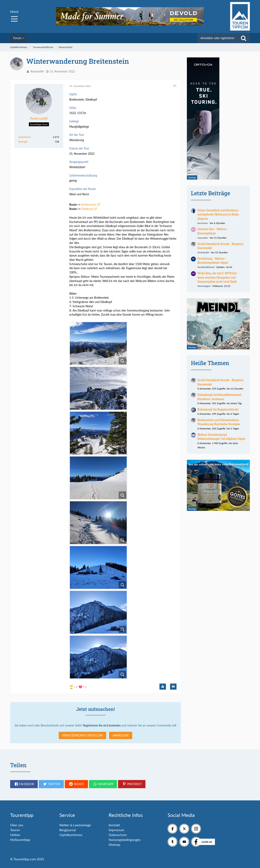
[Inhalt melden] (163, 687)
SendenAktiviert (206, 267)
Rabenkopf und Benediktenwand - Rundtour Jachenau (220, 397)
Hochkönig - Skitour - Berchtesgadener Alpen (213, 261)
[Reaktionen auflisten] (78, 686)
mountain (203, 238)
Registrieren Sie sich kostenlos (102, 725)
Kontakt (114, 825)
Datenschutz (118, 835)
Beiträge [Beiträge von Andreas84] (23, 142)
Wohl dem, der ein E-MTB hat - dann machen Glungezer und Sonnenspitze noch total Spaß (218, 277)
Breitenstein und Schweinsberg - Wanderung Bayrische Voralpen (219, 422)
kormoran (203, 223)
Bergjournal (68, 830)
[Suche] (244, 38)
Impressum (116, 830)
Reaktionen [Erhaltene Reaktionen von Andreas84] (25, 137)
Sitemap (114, 844)
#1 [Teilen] (175, 86)
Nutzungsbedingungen (125, 840)
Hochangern (204, 286)
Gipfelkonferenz (71, 835)
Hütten (15, 835)
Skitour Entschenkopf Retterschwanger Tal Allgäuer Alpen (221, 437)
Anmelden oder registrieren (217, 38)
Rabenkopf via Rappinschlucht (218, 409)
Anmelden (121, 735)
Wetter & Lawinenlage (75, 825)
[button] (24, 784)
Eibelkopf (87, 209)
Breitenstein (89, 205)
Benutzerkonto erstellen (82, 735)
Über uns (17, 825)
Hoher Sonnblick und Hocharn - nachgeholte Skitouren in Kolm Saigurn (219, 214)
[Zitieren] (173, 687)
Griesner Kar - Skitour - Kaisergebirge (213, 231)
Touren (15, 830)
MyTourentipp (20, 840)
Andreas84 (37, 71)
